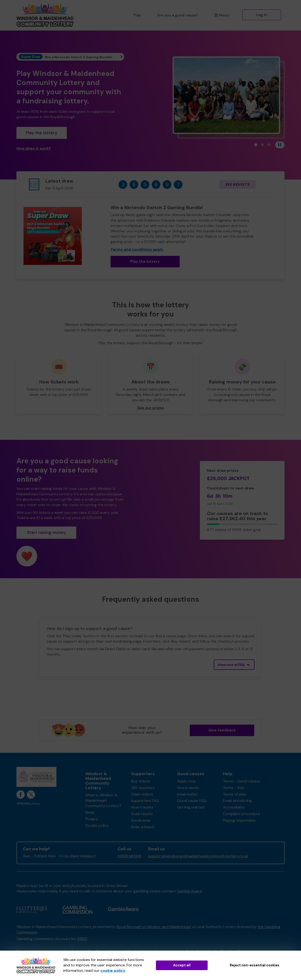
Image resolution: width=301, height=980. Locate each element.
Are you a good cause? (178, 15)
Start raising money (46, 532)
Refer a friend (143, 827)
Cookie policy (97, 826)
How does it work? (34, 148)
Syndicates (141, 820)
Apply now (186, 781)
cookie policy (113, 970)
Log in (262, 15)
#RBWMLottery (28, 804)
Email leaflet (187, 794)
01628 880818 (129, 856)
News (90, 812)
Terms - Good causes (242, 781)
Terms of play (235, 794)
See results (238, 184)
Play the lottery (42, 133)
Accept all (182, 965)
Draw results (142, 814)
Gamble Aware (189, 891)
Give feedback (222, 730)
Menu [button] (222, 15)
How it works (142, 807)
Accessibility (234, 807)
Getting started (191, 807)
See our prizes (151, 408)
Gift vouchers (143, 788)
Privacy (92, 819)
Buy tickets (141, 781)
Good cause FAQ (192, 801)
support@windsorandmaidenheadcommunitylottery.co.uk (198, 856)
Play (137, 15)
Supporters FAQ (145, 801)
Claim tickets (142, 794)
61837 (82, 939)
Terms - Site (233, 788)
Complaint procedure (241, 814)
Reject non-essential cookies (255, 965)
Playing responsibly (239, 820)
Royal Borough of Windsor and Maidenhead (154, 927)
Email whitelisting (237, 801)
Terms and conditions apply (137, 249)
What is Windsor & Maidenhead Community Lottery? (103, 800)
